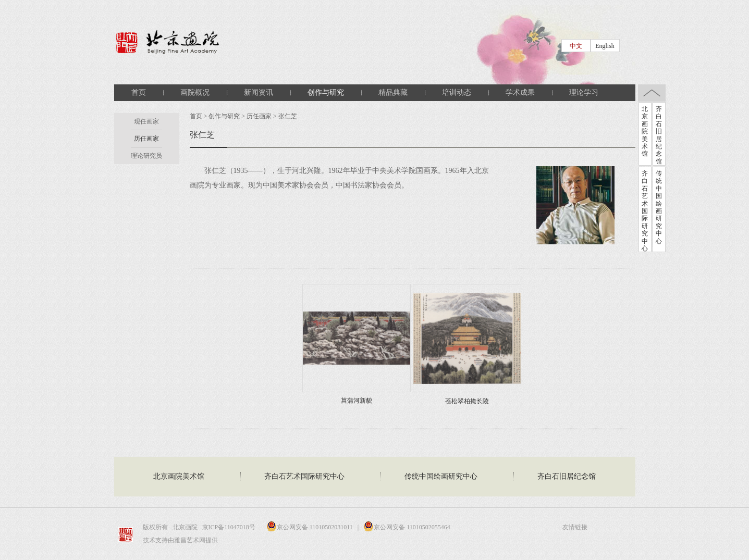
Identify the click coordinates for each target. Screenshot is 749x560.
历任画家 (146, 139)
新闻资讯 (259, 92)
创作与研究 (326, 92)
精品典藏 (393, 92)
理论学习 (584, 92)
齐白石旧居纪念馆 (659, 135)
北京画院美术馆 (645, 131)
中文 (576, 46)
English (605, 46)
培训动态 (457, 92)
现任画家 (146, 121)
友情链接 (575, 527)
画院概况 (195, 92)
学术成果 (520, 92)
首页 (139, 92)
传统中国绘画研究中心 (659, 207)
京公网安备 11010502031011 (307, 527)
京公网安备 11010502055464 (407, 527)
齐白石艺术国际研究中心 (645, 211)
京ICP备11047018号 (230, 527)
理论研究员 (146, 156)
